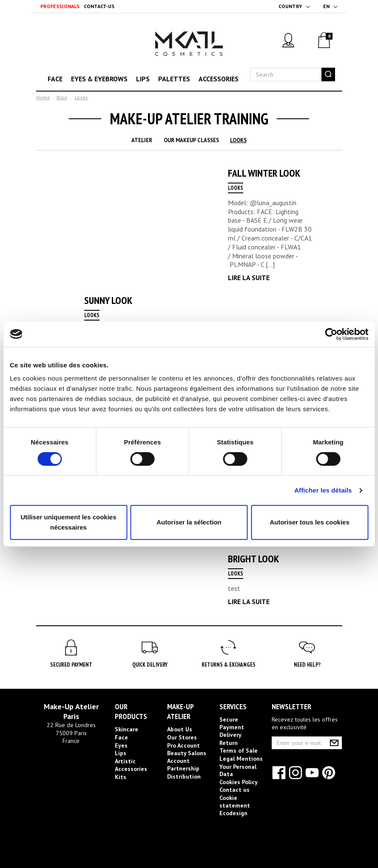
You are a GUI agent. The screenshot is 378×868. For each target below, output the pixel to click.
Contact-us (99, 6)
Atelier (142, 140)
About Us (180, 729)
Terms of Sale (239, 751)
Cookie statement (235, 802)
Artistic (125, 761)
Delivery (230, 735)
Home (43, 97)
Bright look (253, 559)
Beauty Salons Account (187, 757)
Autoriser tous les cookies (310, 522)
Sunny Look (108, 300)
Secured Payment (71, 665)
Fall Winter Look (264, 173)
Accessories (219, 79)
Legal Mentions (241, 759)
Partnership (183, 768)
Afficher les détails (323, 490)
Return (229, 743)
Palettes (174, 79)
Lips (143, 79)
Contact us (234, 790)
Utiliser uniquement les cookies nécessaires (68, 522)
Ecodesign (233, 813)
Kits (121, 777)
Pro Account (183, 745)
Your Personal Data (238, 771)
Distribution (184, 776)
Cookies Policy (239, 782)
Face (55, 79)
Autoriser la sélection (189, 522)
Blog (62, 97)
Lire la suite (249, 278)
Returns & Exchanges (229, 665)
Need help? (307, 665)
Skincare (126, 729)
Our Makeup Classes (191, 140)
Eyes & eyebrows (99, 79)
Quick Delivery (150, 665)
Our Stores (182, 737)
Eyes (121, 745)
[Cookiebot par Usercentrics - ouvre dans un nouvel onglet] (331, 334)
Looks (81, 97)
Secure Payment (232, 723)
